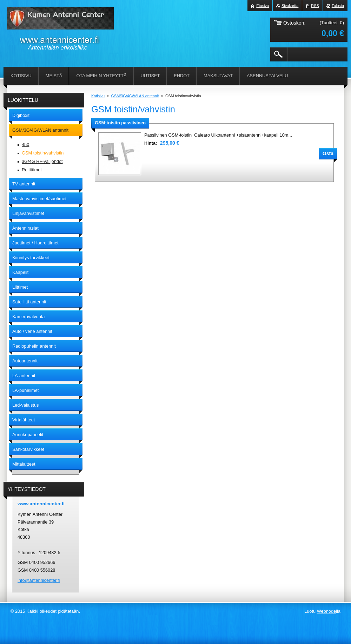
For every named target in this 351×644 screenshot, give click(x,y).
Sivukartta (290, 6)
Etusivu (263, 6)
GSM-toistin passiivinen (120, 123)
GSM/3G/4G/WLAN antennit (135, 96)
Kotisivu (98, 96)
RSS (315, 6)
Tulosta (338, 6)
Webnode (327, 611)
